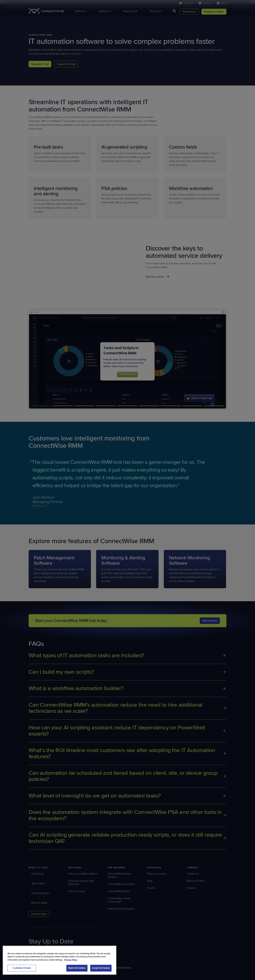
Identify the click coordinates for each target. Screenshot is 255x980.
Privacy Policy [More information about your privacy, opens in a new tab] (71, 960)
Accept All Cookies (101, 968)
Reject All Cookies (77, 968)
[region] (60, 960)
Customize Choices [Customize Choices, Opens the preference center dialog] (22, 968)
